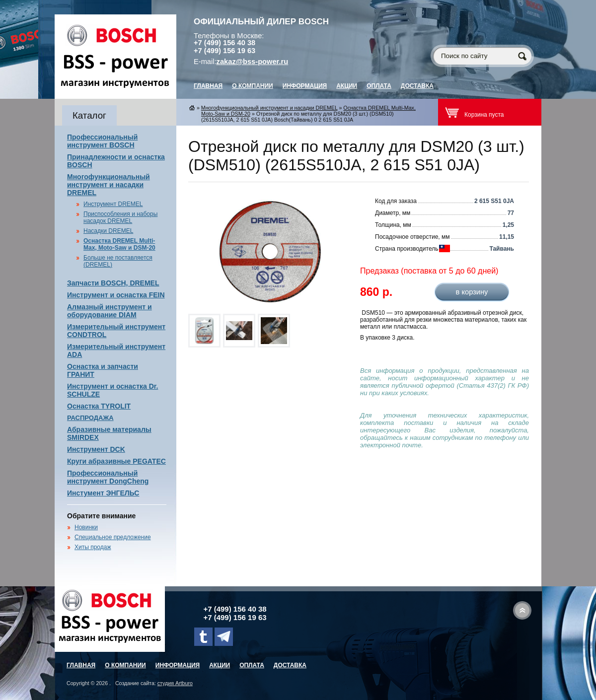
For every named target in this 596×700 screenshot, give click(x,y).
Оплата (379, 86)
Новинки (86, 527)
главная (208, 86)
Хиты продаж (93, 547)
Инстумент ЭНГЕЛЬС (103, 493)
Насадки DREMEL (108, 231)
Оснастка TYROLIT (99, 406)
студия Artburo (175, 683)
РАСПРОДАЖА (90, 418)
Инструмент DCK (96, 449)
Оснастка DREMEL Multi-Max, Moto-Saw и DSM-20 (119, 244)
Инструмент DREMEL (113, 204)
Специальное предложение (113, 537)
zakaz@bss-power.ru (253, 62)
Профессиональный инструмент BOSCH (102, 141)
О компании (253, 86)
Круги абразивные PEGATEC (116, 461)
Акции (347, 86)
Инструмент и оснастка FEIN (116, 295)
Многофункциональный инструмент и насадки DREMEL (109, 185)
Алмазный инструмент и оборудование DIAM (110, 311)
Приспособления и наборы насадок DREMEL (120, 217)
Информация (305, 86)
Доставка (417, 86)
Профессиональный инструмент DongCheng (108, 477)
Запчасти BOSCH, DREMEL (113, 283)
